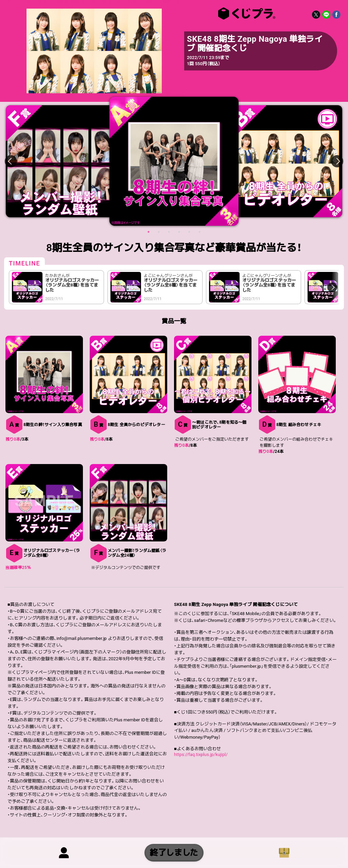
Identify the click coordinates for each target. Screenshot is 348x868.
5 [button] (189, 232)
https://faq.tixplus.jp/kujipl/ (201, 754)
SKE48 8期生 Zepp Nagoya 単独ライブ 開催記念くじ (245, 14)
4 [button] (179, 232)
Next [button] (333, 161)
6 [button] (199, 232)
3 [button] (169, 232)
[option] (174, 161)
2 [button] (159, 232)
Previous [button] (15, 161)
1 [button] (149, 232)
